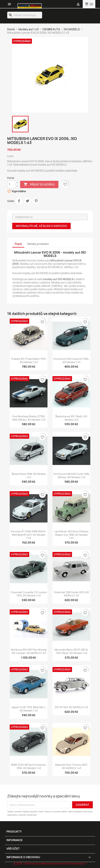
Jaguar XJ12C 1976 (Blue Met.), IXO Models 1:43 (29, 709)
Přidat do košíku (39, 184)
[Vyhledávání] (25, 15)
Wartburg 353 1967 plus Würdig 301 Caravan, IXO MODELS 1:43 (29, 651)
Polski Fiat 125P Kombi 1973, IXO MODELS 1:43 (71, 594)
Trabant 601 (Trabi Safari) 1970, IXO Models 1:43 (29, 360)
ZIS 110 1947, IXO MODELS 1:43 (71, 707)
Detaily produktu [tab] (38, 244)
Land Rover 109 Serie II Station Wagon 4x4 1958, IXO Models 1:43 (71, 535)
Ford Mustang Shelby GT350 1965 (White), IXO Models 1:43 (29, 418)
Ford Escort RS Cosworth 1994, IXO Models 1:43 (71, 360)
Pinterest (36, 201)
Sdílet (19, 201)
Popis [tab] (18, 244)
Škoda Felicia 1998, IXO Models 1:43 (29, 476)
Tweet (28, 201)
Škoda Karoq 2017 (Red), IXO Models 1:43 (71, 418)
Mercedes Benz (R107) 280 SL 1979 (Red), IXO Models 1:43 (71, 651)
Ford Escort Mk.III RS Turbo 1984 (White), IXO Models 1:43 (71, 476)
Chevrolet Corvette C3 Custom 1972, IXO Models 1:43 (29, 594)
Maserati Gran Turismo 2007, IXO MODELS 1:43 (71, 766)
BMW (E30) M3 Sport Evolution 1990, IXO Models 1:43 (29, 766)
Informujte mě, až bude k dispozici (41, 226)
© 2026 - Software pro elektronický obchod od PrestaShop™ (50, 864)
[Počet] (11, 184)
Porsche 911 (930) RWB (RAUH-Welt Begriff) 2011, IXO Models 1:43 (29, 535)
